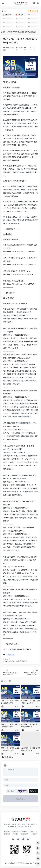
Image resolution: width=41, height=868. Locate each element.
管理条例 (15, 832)
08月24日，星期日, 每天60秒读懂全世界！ (31, 749)
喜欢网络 (18, 649)
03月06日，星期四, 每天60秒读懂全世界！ (31, 726)
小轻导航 (18, 863)
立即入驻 (34, 11)
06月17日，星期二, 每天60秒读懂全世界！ (10, 702)
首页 (4, 32)
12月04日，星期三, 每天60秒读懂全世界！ (10, 726)
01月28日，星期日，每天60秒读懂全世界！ (31, 702)
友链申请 (7, 832)
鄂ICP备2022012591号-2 (28, 863)
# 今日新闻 (11, 655)
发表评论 (33, 791)
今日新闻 (9, 32)
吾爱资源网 (25, 834)
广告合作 (24, 832)
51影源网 (34, 834)
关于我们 (32, 832)
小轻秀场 (15, 834)
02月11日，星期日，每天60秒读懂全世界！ (10, 749)
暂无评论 (9, 757)
